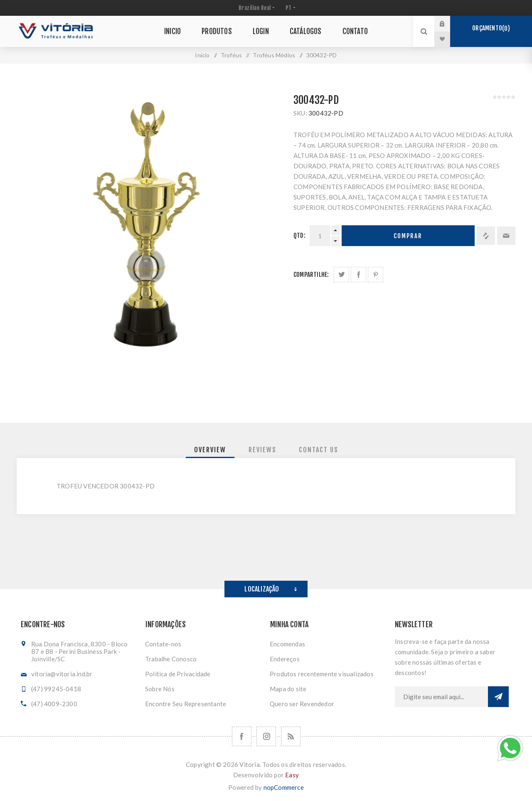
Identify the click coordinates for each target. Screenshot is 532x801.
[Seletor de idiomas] (290, 8)
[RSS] (291, 736)
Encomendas (287, 644)
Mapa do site (288, 689)
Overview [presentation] (210, 450)
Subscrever (498, 697)
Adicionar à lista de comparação (486, 236)
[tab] (210, 450)
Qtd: (299, 235)
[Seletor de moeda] (256, 8)
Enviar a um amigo (506, 236)
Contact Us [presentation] (319, 450)
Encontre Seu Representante (186, 704)
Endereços (285, 659)
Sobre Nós (160, 689)
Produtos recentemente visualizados (322, 674)
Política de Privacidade (178, 674)
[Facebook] (242, 736)
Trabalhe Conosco (171, 659)
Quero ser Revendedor (302, 704)
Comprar (408, 236)
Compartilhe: (311, 275)
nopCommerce (284, 787)
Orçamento (491, 28)
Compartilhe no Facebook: (358, 275)
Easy (292, 775)
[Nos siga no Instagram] (266, 736)
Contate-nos (163, 644)
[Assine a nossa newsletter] (441, 697)
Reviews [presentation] (262, 450)
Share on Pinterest (376, 275)
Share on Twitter (341, 275)
